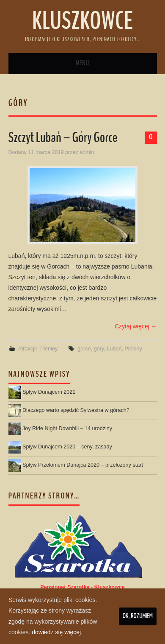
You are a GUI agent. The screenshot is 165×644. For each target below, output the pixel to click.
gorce (84, 349)
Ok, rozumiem (138, 616)
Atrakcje (27, 349)
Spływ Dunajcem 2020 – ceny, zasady (67, 447)
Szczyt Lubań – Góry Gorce (63, 138)
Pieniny (49, 349)
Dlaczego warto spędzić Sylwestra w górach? (76, 410)
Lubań (114, 349)
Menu (82, 63)
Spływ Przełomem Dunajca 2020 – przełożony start (83, 465)
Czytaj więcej (136, 326)
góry (99, 349)
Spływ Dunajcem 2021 (49, 392)
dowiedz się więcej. (57, 632)
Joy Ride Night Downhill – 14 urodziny (67, 428)
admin (87, 152)
